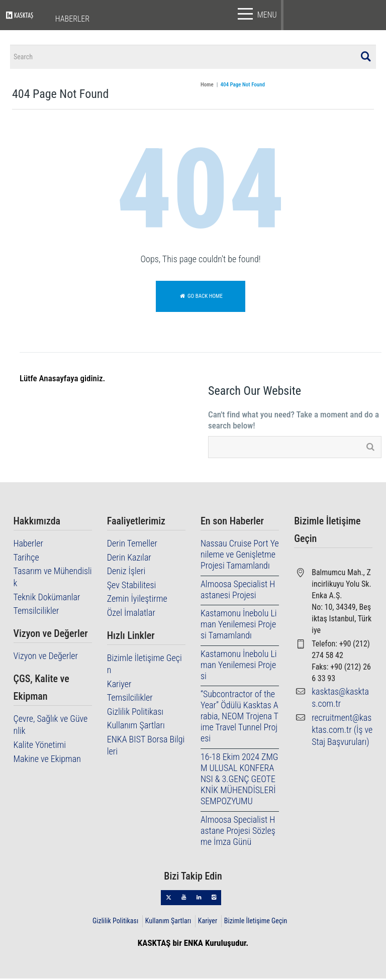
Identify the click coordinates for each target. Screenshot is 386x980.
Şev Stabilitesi (132, 586)
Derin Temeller (132, 545)
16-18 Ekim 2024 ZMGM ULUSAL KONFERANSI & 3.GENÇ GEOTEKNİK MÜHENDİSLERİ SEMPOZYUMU (239, 780)
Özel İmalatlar (131, 614)
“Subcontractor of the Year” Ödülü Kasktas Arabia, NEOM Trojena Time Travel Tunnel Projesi (239, 718)
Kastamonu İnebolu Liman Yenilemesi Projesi (239, 666)
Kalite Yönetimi (40, 746)
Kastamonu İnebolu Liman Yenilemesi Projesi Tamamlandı (239, 626)
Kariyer (119, 685)
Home (207, 87)
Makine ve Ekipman (47, 760)
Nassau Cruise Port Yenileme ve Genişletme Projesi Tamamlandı (240, 556)
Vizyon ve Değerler (46, 658)
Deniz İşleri (126, 573)
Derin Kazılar (129, 559)
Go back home (201, 298)
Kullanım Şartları (136, 727)
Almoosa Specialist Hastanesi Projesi (238, 591)
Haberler (28, 545)
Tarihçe (26, 559)
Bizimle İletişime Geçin (256, 922)
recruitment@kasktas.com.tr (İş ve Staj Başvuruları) (342, 731)
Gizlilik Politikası (135, 713)
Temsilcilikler (36, 613)
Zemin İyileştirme (137, 601)
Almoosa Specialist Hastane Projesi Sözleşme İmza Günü (238, 832)
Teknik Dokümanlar (47, 598)
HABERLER (72, 19)
